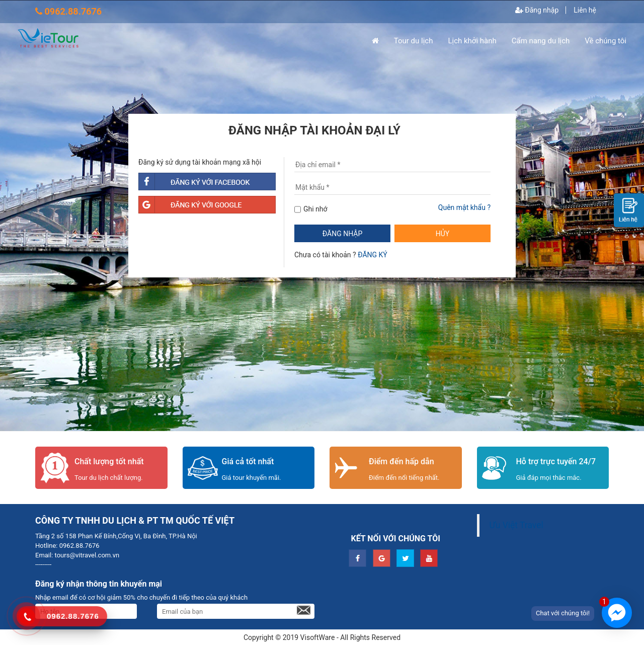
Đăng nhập (537, 10)
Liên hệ (585, 10)
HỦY (442, 234)
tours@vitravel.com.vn (86, 555)
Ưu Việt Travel (516, 525)
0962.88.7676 (78, 546)
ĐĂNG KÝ (373, 255)
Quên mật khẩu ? (464, 207)
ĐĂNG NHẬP (342, 234)
